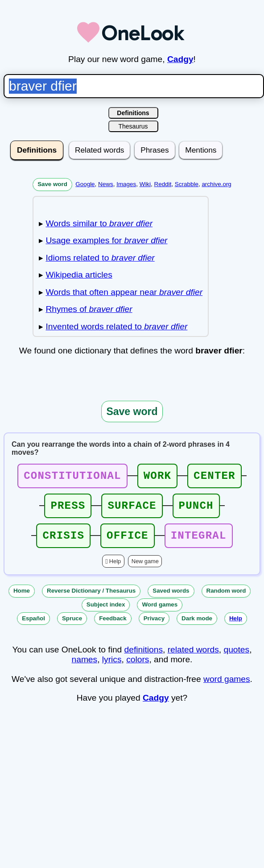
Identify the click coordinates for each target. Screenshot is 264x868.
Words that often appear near (124, 292)
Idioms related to (100, 258)
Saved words (171, 599)
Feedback (113, 626)
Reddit (163, 184)
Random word (226, 599)
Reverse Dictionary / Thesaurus (91, 599)
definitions (144, 658)
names (85, 667)
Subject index (106, 613)
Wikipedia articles (79, 275)
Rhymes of (89, 309)
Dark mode (197, 626)
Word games (160, 613)
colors (138, 667)
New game (145, 569)
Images (126, 184)
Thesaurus (133, 126)
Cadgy (180, 59)
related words (193, 658)
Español (33, 626)
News (106, 184)
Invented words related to (116, 326)
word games (227, 687)
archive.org (216, 184)
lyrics (112, 667)
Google (85, 184)
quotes (237, 658)
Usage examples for (106, 240)
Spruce (72, 626)
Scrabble (187, 184)
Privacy (154, 626)
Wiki (145, 184)
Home (22, 599)
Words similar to (99, 223)
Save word (52, 184)
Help (115, 569)
